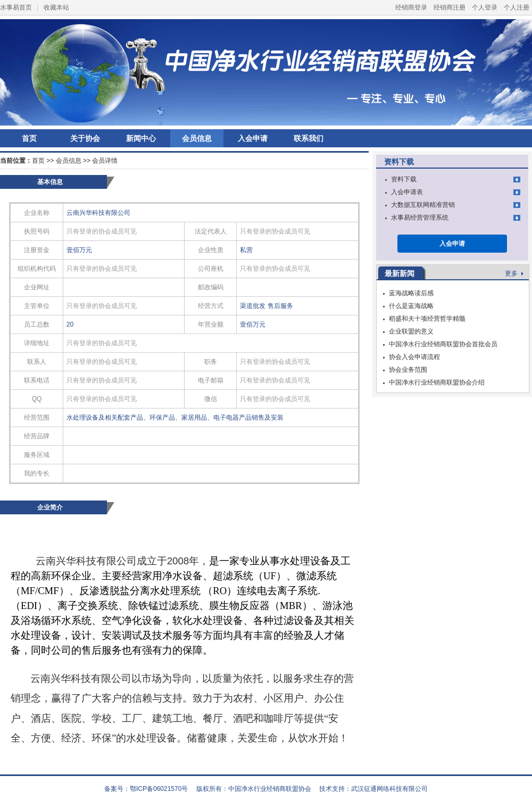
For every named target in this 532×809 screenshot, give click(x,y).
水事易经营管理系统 (420, 218)
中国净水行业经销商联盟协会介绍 (437, 382)
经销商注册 (450, 7)
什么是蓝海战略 (411, 306)
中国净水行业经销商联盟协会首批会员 (443, 344)
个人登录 (485, 7)
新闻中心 (141, 138)
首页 (29, 138)
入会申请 (253, 138)
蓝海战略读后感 (411, 293)
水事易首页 (16, 7)
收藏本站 (56, 7)
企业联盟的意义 (411, 331)
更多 (514, 273)
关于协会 (85, 138)
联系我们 (309, 138)
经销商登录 (411, 7)
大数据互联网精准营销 (423, 205)
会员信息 (197, 138)
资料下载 (404, 179)
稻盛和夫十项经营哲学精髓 (427, 319)
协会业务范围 (408, 370)
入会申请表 (407, 192)
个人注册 (517, 7)
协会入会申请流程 (414, 357)
